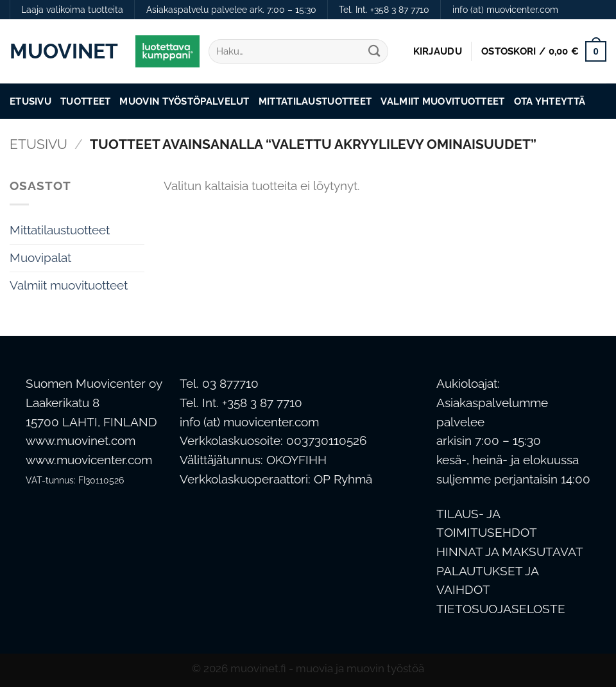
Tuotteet (85, 101)
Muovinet (63, 51)
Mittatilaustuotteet (315, 101)
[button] (438, 51)
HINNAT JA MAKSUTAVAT (510, 552)
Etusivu (30, 101)
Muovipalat (40, 258)
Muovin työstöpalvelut (184, 101)
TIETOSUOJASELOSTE (501, 609)
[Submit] (374, 52)
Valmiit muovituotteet (442, 101)
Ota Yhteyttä (550, 101)
